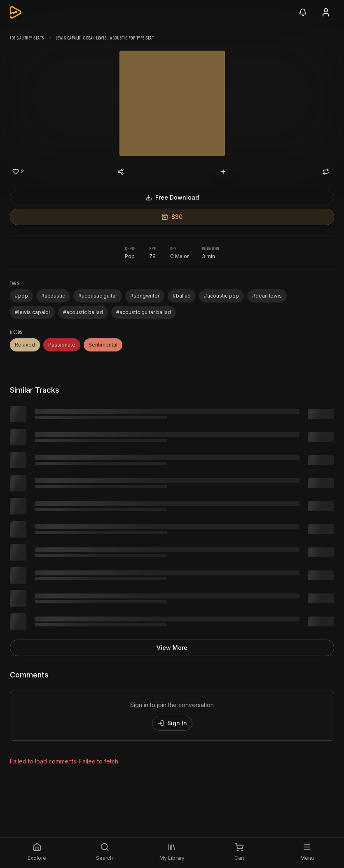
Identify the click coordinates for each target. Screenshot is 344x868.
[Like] (18, 172)
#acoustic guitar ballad (144, 312)
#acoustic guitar (98, 296)
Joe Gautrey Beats (27, 38)
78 (152, 256)
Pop (130, 256)
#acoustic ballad (83, 312)
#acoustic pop (221, 296)
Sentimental (103, 345)
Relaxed (25, 345)
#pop (21, 296)
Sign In (172, 723)
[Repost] (326, 172)
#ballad (182, 296)
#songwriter (145, 296)
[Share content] (121, 172)
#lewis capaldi (32, 312)
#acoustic (53, 296)
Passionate (62, 345)
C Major (179, 256)
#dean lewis (267, 296)
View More (172, 648)
